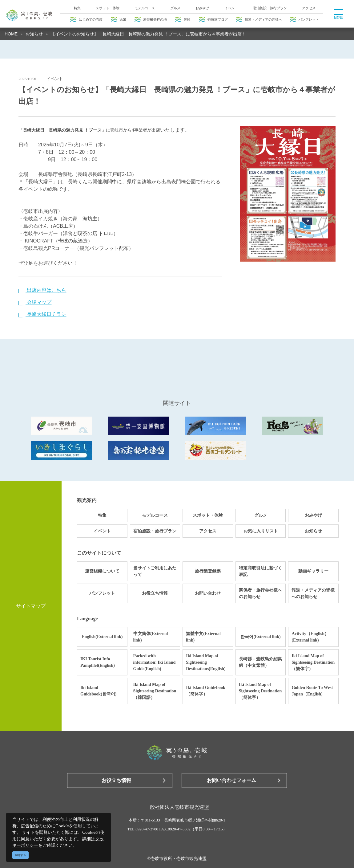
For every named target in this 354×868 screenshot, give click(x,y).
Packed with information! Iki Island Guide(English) (155, 662)
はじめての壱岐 (86, 19)
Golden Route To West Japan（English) (312, 691)
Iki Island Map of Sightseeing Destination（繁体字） (313, 662)
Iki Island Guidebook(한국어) (98, 691)
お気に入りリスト (261, 531)
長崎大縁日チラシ (42, 314)
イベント (231, 8)
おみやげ (202, 8)
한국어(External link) (260, 637)
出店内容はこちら (42, 290)
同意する (21, 855)
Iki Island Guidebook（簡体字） (206, 691)
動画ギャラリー (313, 571)
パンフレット (304, 19)
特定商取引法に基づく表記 (260, 571)
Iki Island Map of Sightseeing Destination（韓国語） (155, 691)
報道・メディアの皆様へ (259, 19)
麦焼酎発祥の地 (151, 19)
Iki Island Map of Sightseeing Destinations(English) (206, 662)
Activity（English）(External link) (310, 637)
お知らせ (34, 34)
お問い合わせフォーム (231, 780)
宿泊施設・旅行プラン (270, 8)
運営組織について (102, 571)
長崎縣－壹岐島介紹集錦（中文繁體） (260, 662)
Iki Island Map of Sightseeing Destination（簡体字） (260, 691)
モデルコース (145, 8)
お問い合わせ (208, 593)
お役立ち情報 (155, 593)
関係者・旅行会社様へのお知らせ (260, 593)
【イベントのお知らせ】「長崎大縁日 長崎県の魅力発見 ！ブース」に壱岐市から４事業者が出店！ (148, 34)
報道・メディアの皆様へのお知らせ (313, 593)
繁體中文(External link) (203, 637)
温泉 (119, 19)
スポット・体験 (108, 8)
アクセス (309, 8)
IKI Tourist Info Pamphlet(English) (98, 662)
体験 (183, 19)
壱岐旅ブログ (213, 19)
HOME (11, 34)
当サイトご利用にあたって (155, 571)
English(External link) (102, 637)
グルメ (175, 8)
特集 (77, 8)
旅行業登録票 (208, 571)
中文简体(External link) (151, 637)
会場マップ (35, 302)
